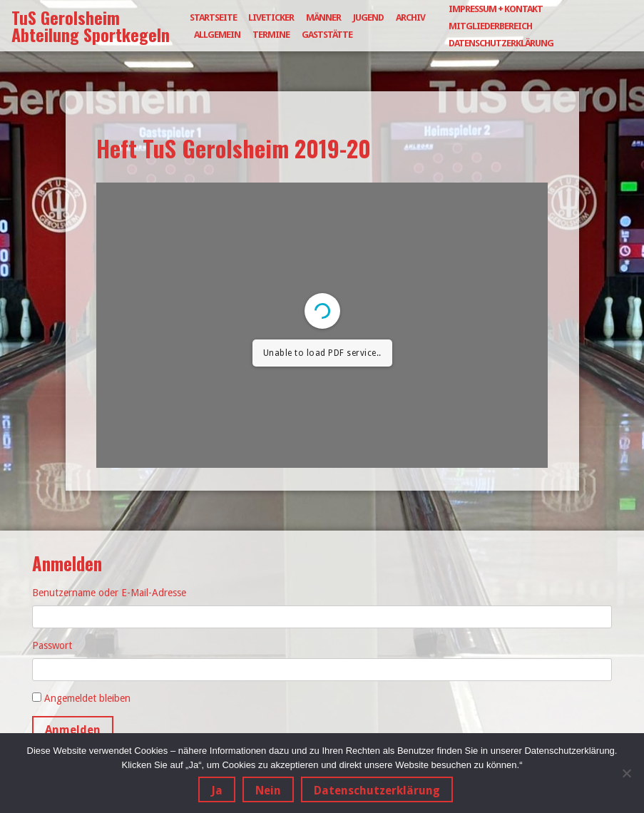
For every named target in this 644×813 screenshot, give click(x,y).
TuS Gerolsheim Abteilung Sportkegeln (91, 26)
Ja (217, 791)
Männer (323, 17)
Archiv (410, 17)
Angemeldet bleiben (87, 698)
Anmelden (73, 730)
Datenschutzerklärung (501, 43)
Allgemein (217, 35)
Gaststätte (327, 35)
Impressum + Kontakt (496, 9)
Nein (268, 791)
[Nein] (626, 773)
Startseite (213, 17)
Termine (271, 35)
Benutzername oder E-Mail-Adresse (109, 593)
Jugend (368, 17)
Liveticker (271, 17)
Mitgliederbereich (490, 26)
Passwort (52, 645)
